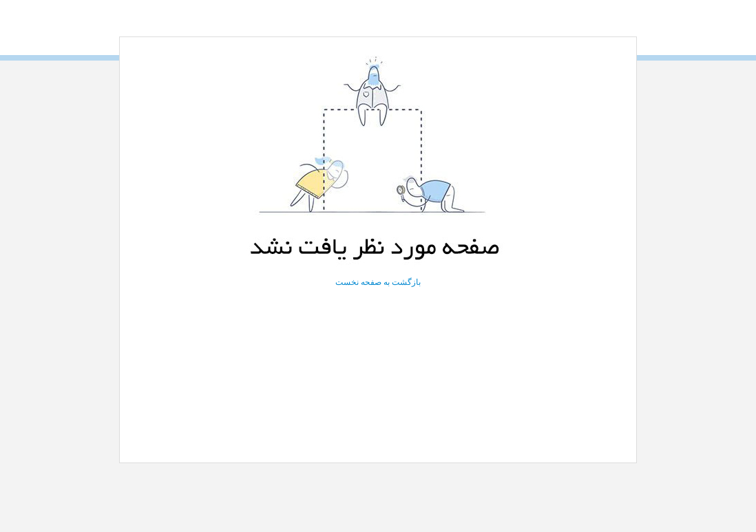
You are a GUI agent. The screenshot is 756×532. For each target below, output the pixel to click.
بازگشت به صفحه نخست (378, 282)
